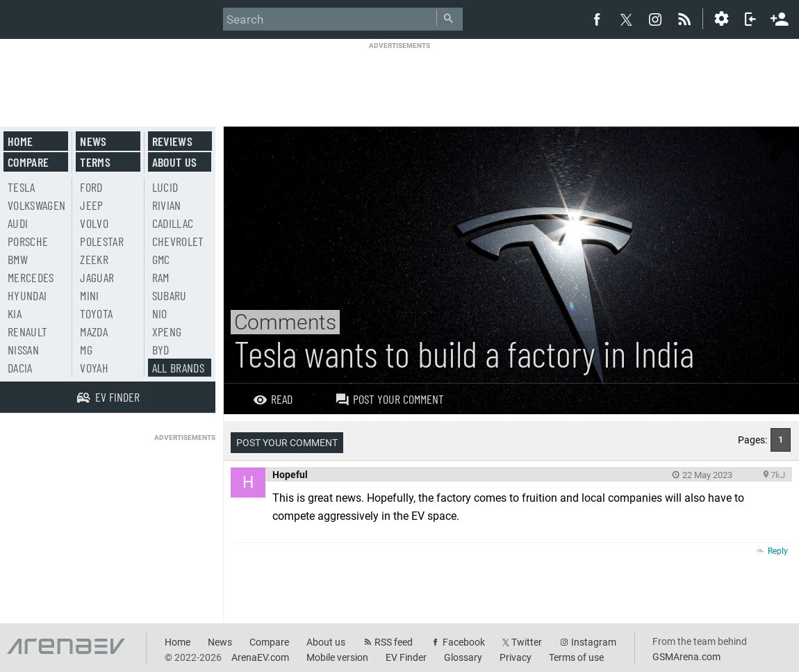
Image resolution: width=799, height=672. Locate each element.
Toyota (96, 313)
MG (86, 350)
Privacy (516, 657)
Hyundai (27, 295)
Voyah (94, 368)
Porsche (28, 241)
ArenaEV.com (260, 657)
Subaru (170, 295)
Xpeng (167, 331)
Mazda (94, 331)
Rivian (167, 205)
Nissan (23, 350)
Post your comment (389, 399)
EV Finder (406, 657)
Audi (18, 223)
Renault (27, 331)
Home (20, 141)
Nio (160, 313)
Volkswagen (37, 205)
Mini (89, 295)
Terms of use (576, 657)
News (93, 141)
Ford (91, 187)
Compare (28, 162)
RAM (161, 277)
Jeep (91, 205)
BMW (18, 259)
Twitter (527, 642)
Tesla (22, 187)
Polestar (102, 241)
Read (273, 399)
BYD (161, 350)
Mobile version (337, 657)
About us (175, 162)
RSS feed (394, 642)
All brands (179, 368)
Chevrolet (178, 241)
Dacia (20, 368)
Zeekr (94, 259)
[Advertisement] (400, 81)
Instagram (594, 642)
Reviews (172, 141)
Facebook (464, 642)
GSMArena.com (686, 657)
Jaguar (97, 277)
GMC (161, 259)
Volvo (94, 223)
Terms (95, 162)
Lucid (165, 187)
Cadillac (173, 223)
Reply (778, 551)
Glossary (463, 657)
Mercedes (31, 277)
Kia (15, 313)
